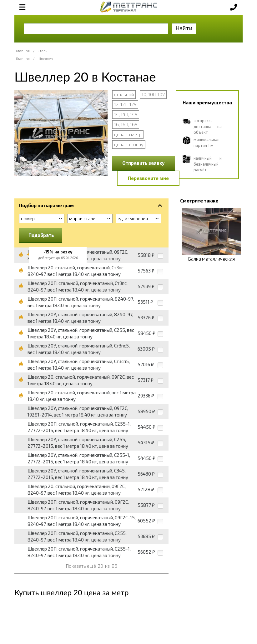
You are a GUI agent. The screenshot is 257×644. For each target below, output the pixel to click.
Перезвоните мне (148, 178)
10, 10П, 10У (153, 94)
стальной (124, 94)
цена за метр (128, 134)
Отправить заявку (144, 163)
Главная (23, 51)
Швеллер (45, 59)
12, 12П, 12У (125, 104)
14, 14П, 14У (126, 114)
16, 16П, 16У (126, 124)
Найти (184, 28)
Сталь (42, 51)
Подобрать (41, 235)
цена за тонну (129, 144)
